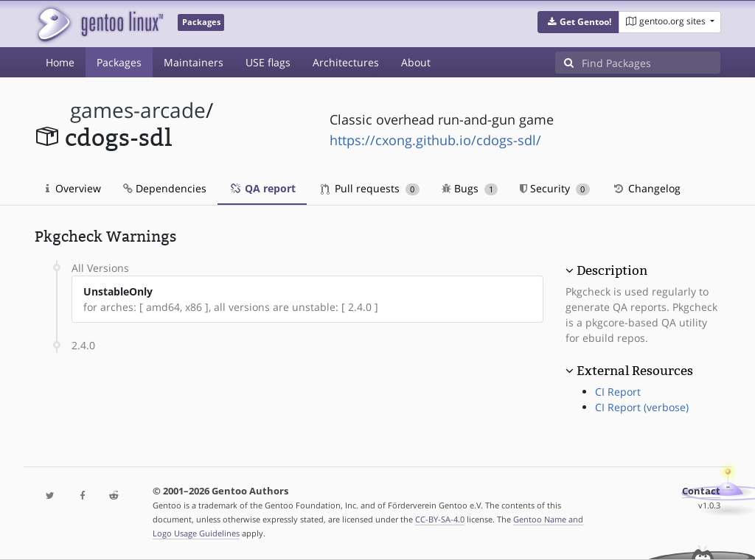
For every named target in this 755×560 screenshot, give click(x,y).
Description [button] (612, 270)
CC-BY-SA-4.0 (440, 519)
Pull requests (370, 188)
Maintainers (194, 62)
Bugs (470, 188)
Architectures (346, 62)
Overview (73, 188)
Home (60, 62)
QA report (262, 188)
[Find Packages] (651, 63)
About (416, 62)
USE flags (268, 62)
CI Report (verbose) (642, 407)
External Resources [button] (635, 371)
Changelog (646, 188)
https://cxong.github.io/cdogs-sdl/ (435, 140)
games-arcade (138, 110)
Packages (119, 62)
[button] (578, 22)
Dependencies (165, 188)
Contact (701, 491)
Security (555, 188)
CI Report (618, 392)
